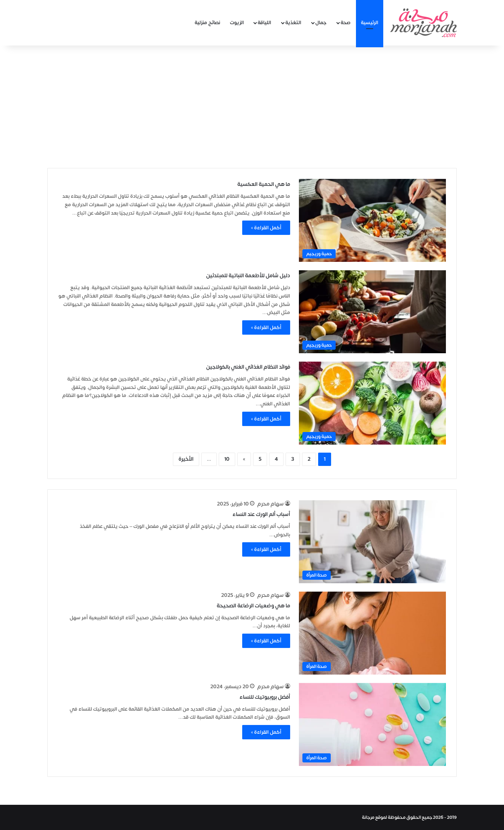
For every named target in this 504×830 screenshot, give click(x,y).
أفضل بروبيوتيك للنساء (265, 697)
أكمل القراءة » (266, 228)
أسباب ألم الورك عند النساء (261, 514)
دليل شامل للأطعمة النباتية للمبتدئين (248, 276)
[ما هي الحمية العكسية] (372, 220)
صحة (346, 23)
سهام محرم (271, 504)
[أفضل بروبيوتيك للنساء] (372, 724)
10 (227, 459)
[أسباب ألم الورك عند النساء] (372, 542)
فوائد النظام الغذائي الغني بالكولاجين (248, 367)
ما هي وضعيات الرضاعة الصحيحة (253, 606)
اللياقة (264, 23)
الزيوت (237, 23)
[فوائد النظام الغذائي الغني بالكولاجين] (372, 403)
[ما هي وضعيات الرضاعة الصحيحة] (372, 633)
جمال (321, 23)
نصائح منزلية (207, 23)
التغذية (293, 23)
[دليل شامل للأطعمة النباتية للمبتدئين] (372, 312)
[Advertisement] (252, 105)
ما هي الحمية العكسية (264, 184)
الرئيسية (370, 23)
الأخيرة (186, 459)
